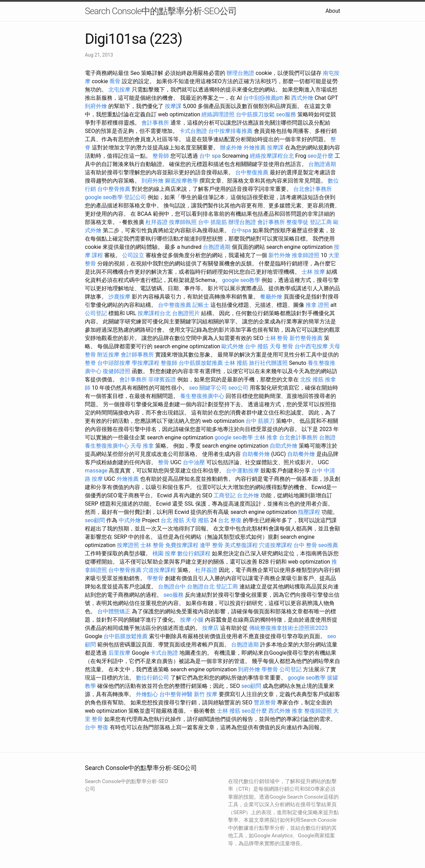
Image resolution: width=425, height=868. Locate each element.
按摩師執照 (183, 222)
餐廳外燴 (271, 297)
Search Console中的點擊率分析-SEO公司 (161, 11)
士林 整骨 (277, 338)
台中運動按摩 (243, 471)
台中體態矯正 (114, 611)
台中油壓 (194, 462)
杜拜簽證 (157, 222)
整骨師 (161, 156)
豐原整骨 (265, 703)
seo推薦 (328, 545)
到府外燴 (96, 106)
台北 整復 (230, 520)
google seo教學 (104, 197)
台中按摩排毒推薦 (230, 131)
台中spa (241, 230)
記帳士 (201, 305)
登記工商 (321, 222)
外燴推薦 (255, 148)
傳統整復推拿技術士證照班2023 (288, 628)
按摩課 (173, 106)
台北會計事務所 (313, 189)
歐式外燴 (233, 346)
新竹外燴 (279, 255)
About (333, 11)
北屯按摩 (119, 90)
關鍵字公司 (213, 388)
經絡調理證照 (218, 114)
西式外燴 (302, 98)
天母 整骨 (281, 346)
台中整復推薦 (252, 172)
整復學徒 (297, 222)
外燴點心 (147, 694)
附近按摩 (108, 355)
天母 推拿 (142, 446)
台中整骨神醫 (176, 694)
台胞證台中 (172, 587)
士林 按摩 (313, 272)
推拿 (297, 711)
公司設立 (133, 255)
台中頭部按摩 (114, 363)
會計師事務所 (137, 355)
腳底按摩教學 (181, 181)
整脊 (90, 363)
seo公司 (238, 388)
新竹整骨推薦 (306, 338)
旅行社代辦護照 (268, 363)
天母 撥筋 (197, 520)
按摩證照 (128, 545)
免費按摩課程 (182, 545)
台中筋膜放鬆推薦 (201, 363)
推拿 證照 (317, 305)
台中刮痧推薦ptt (263, 98)
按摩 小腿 (192, 620)
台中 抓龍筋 (212, 222)
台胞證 (327, 437)
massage (96, 471)
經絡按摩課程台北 (272, 156)
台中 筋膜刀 (260, 421)
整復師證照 (318, 711)
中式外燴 (130, 520)
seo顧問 (95, 520)
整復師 (169, 363)
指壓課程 (309, 512)
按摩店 (210, 628)
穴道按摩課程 (276, 545)
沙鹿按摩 (119, 297)
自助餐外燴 (256, 454)
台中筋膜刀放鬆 (255, 114)
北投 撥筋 (312, 379)
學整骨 (155, 578)
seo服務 (286, 114)
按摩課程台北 (154, 313)
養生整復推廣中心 (202, 396)
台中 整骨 (305, 545)
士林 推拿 (266, 437)
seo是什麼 (320, 156)
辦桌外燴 (231, 148)
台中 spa (210, 156)
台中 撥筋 (257, 346)
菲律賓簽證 (162, 379)
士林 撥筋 (236, 363)
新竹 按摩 (206, 694)
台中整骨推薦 (114, 189)
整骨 (164, 462)
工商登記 (225, 495)
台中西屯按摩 (311, 346)
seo (194, 388)
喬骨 (115, 81)
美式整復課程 (241, 545)
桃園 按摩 (164, 553)
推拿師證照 (306, 255)
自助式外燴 (284, 446)
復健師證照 (117, 371)
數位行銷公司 (152, 678)
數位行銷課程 (194, 553)
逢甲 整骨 (211, 545)
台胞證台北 (201, 587)
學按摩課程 (146, 363)
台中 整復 (97, 727)
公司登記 (96, 313)
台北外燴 (248, 495)
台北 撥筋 (172, 520)
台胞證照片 (186, 313)
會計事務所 (155, 123)
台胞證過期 (322, 164)
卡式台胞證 (193, 131)
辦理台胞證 (240, 73)
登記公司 (135, 197)
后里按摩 (119, 653)
